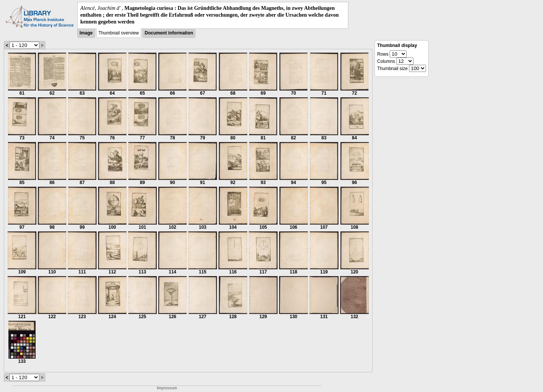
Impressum (167, 388)
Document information (169, 33)
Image (86, 33)
